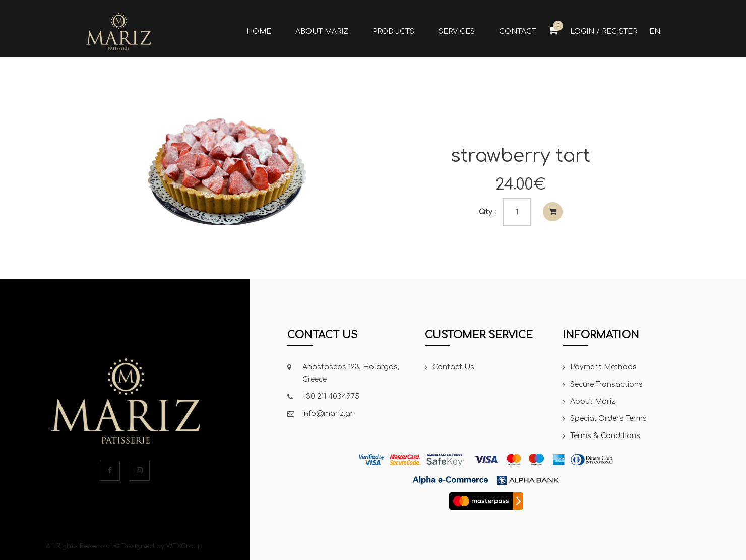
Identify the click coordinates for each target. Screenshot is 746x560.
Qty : (487, 212)
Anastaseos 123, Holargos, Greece (351, 373)
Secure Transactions (606, 384)
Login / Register (604, 32)
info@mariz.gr (328, 414)
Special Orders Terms (608, 419)
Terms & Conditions (605, 436)
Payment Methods (603, 367)
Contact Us (453, 367)
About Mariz (593, 401)
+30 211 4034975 (331, 396)
